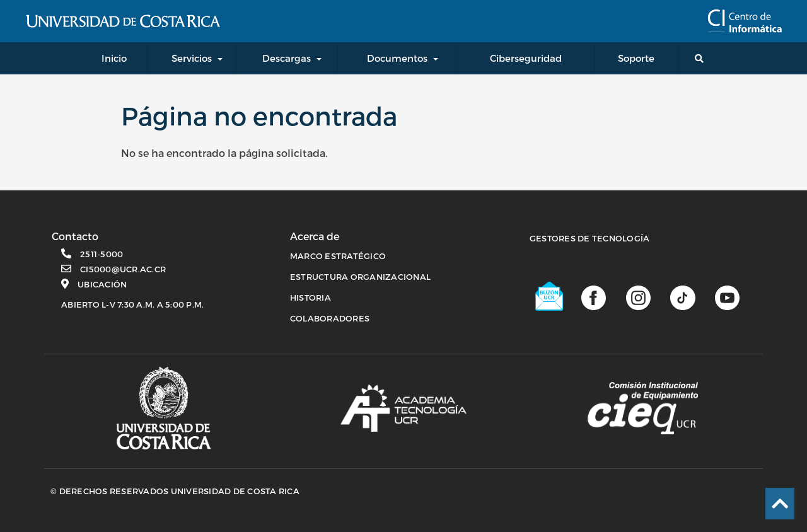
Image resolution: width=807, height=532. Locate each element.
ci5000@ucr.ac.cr (123, 269)
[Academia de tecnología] (403, 408)
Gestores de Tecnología (590, 238)
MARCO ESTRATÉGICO (338, 256)
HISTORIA (311, 298)
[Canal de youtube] (727, 297)
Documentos (397, 58)
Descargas (287, 58)
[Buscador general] (702, 58)
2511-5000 (102, 254)
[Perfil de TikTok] (682, 297)
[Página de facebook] (594, 297)
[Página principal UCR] (164, 408)
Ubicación (102, 284)
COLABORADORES (330, 318)
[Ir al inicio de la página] (780, 504)
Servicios (192, 58)
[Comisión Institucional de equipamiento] (643, 408)
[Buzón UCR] (550, 296)
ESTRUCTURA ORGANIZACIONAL (360, 277)
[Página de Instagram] (638, 297)
